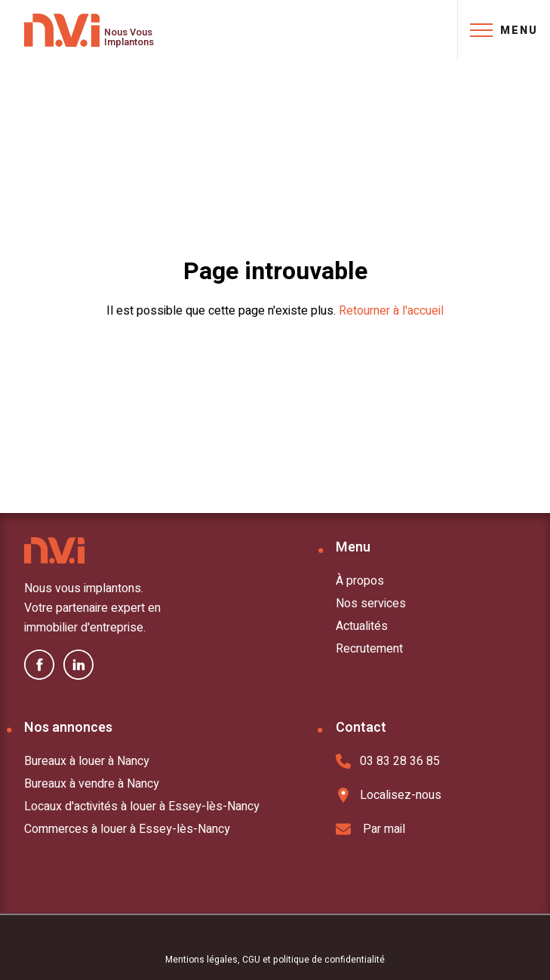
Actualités (362, 626)
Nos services (371, 604)
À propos (360, 581)
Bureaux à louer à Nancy (87, 761)
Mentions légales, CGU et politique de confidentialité (275, 960)
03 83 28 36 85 (388, 761)
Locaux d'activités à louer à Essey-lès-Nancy (142, 806)
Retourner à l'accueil (391, 311)
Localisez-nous (389, 795)
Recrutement (369, 649)
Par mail (370, 829)
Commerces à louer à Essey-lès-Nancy (127, 829)
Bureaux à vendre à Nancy (92, 784)
